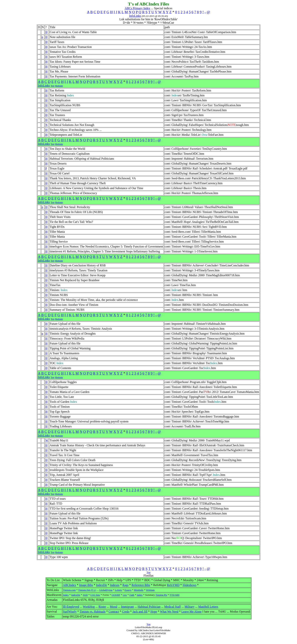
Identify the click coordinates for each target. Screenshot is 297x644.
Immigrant (127, 607)
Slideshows (190, 585)
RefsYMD (173, 585)
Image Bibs (86, 585)
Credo (126, 612)
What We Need (169, 612)
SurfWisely (70, 612)
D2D (85, 595)
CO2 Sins (95, 595)
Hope (154, 612)
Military (189, 607)
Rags (126, 585)
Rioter (102, 607)
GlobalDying (106, 590)
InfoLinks (135, 16)
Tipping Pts (161, 595)
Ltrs (125, 595)
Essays (128, 590)
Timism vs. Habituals (93, 612)
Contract (114, 612)
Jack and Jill (140, 612)
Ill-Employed (71, 607)
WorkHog (89, 607)
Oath (132, 595)
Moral (114, 607)
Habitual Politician (149, 607)
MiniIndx (139, 590)
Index (66, 595)
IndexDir (102, 585)
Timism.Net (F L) (87, 590)
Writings (150, 590)
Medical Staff (172, 607)
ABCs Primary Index (137, 8)
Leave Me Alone (192, 612)
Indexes (115, 585)
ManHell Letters (208, 607)
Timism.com (69, 590)
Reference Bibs (141, 585)
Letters (118, 590)
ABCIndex (69, 585)
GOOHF (116, 595)
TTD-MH (174, 595)
